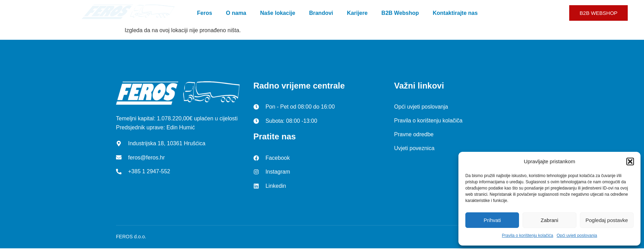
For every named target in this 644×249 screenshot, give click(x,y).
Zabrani (550, 220)
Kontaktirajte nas (455, 13)
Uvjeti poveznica (414, 148)
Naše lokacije (278, 13)
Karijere (357, 13)
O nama (236, 13)
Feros (205, 13)
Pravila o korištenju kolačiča (428, 121)
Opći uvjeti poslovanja (577, 236)
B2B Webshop (400, 13)
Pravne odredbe (414, 134)
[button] (630, 162)
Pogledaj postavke (607, 220)
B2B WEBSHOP (598, 13)
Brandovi (321, 13)
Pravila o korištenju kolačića (528, 236)
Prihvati (492, 220)
